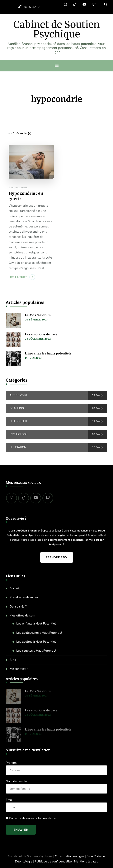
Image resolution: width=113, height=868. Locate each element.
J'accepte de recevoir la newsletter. (32, 818)
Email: (10, 800)
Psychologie (18, 187)
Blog (13, 660)
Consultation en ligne (70, 856)
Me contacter (19, 669)
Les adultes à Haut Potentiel (36, 642)
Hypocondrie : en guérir (26, 196)
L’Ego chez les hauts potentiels (48, 353)
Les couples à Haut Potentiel (36, 651)
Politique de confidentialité (53, 862)
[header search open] (106, 5)
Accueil (15, 588)
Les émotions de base (41, 334)
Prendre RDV (57, 557)
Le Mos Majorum (38, 315)
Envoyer (21, 830)
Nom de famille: (17, 781)
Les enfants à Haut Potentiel (36, 624)
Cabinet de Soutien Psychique (57, 29)
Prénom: (12, 763)
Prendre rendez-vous (24, 597)
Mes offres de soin (22, 616)
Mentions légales (86, 862)
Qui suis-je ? (18, 607)
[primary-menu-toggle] (57, 66)
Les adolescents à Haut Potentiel (39, 633)
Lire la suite (18, 277)
